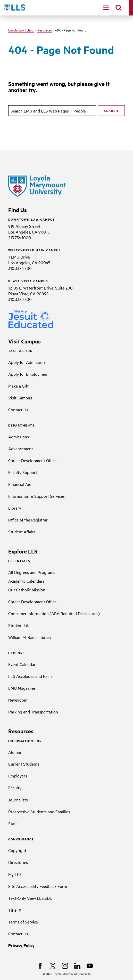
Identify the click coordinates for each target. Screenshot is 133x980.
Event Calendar (22, 664)
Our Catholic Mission (27, 590)
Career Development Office (32, 460)
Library (15, 508)
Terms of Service (23, 922)
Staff (13, 823)
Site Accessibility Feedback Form (38, 886)
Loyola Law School (21, 30)
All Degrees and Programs (32, 572)
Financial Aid (20, 484)
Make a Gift (18, 386)
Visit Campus (20, 398)
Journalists (18, 800)
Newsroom (18, 700)
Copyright (17, 850)
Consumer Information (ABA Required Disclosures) (54, 613)
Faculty (15, 788)
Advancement (21, 448)
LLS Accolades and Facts (30, 676)
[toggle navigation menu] (106, 8)
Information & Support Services (36, 496)
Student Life (19, 625)
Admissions (19, 437)
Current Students (24, 764)
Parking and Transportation (33, 712)
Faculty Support (23, 472)
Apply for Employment (28, 374)
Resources (45, 30)
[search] (119, 8)
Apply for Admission (27, 362)
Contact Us (18, 409)
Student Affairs (22, 532)
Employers (18, 776)
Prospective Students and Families (39, 812)
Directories (18, 862)
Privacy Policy (21, 945)
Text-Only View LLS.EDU (30, 898)
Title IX (15, 910)
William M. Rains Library (30, 637)
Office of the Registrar (28, 520)
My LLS (15, 874)
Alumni (15, 752)
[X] (53, 966)
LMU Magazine (22, 688)
